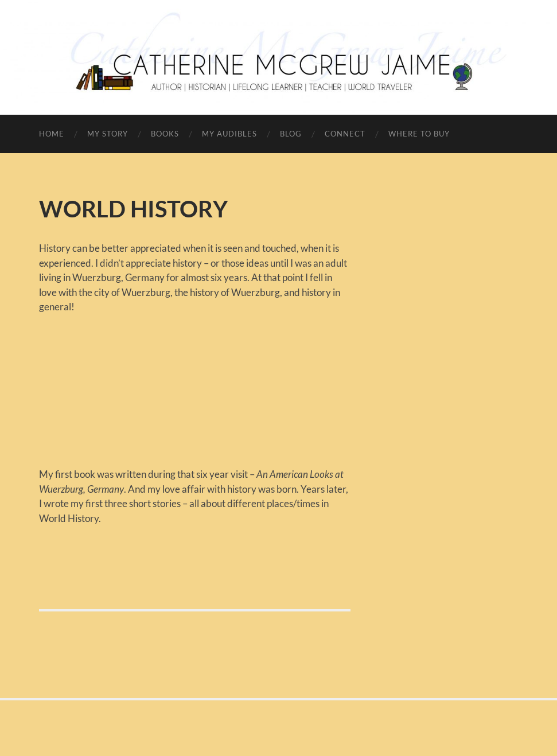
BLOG (291, 134)
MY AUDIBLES (229, 134)
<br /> (73, 383)
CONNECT (345, 134)
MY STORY (108, 134)
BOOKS (165, 134)
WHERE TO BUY (419, 134)
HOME (52, 134)
